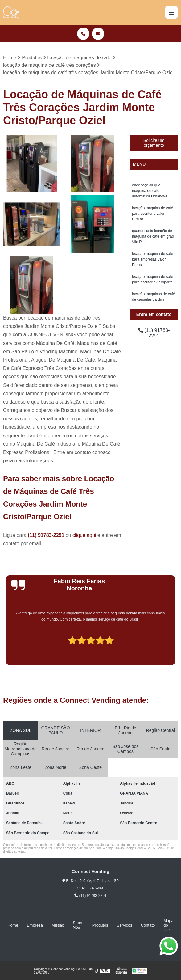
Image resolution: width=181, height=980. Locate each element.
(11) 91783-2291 (47, 535)
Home (13, 925)
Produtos (100, 925)
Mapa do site (169, 925)
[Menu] (171, 12)
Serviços (125, 925)
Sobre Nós (78, 925)
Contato (148, 925)
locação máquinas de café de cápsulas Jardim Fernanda (153, 299)
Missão (58, 925)
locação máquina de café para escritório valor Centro (152, 214)
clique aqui (84, 535)
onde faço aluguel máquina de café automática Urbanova (150, 191)
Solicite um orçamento (154, 143)
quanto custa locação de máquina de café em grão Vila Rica (153, 236)
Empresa (35, 925)
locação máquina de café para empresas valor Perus (152, 259)
